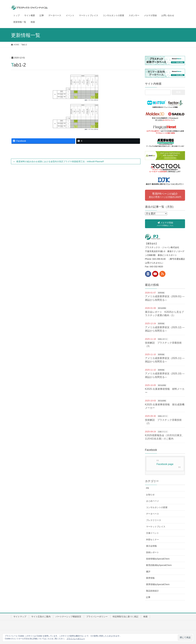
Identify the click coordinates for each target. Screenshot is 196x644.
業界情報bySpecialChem (158, 584)
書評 (148, 572)
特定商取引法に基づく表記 (125, 617)
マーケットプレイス (156, 527)
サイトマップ (20, 617)
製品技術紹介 (152, 591)
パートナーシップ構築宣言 (68, 617)
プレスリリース (154, 520)
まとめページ (152, 501)
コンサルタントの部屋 (157, 507)
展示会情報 (162, 308)
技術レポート (163, 339)
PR (148, 488)
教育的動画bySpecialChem (159, 565)
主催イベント (163, 432)
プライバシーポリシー (97, 617)
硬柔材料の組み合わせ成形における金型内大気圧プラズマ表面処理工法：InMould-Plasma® (60, 161)
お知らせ (150, 495)
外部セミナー (152, 540)
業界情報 (161, 293)
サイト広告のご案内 (41, 617)
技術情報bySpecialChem (158, 559)
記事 (148, 597)
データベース (152, 514)
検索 (145, 617)
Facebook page (165, 464)
